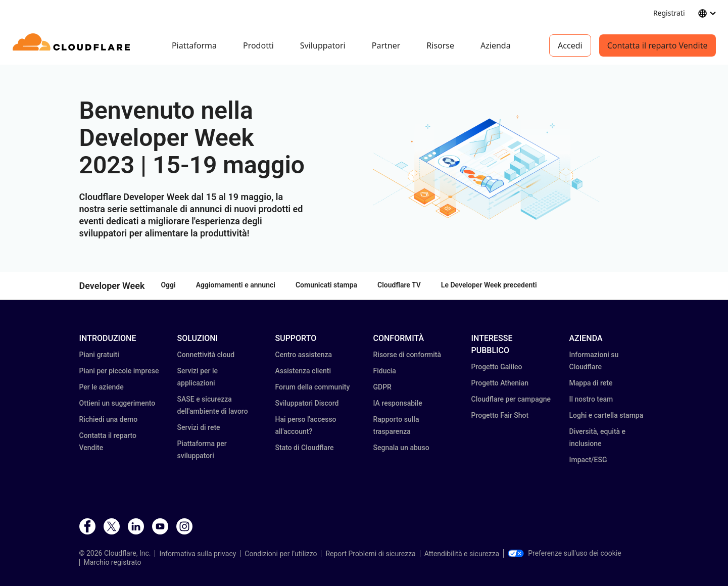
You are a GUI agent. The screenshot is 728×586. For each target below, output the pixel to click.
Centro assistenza (304, 355)
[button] (486, 168)
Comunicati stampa (326, 285)
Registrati (669, 13)
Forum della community (313, 387)
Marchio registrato (113, 562)
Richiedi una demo (109, 419)
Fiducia (385, 371)
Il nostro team (591, 399)
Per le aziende (102, 387)
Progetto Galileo (497, 367)
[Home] (73, 45)
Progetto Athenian (500, 383)
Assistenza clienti (303, 371)
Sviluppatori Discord (307, 403)
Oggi (168, 285)
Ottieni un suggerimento (117, 403)
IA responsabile (398, 403)
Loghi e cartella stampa (606, 415)
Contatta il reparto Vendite (658, 45)
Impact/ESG (588, 460)
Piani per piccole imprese (119, 371)
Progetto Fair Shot (500, 415)
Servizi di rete (199, 427)
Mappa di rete (591, 383)
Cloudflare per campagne (511, 399)
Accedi (570, 45)
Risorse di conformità (407, 355)
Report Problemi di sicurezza (370, 554)
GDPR (382, 387)
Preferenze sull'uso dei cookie (565, 553)
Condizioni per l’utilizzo (281, 554)
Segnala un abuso (401, 448)
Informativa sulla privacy (198, 554)
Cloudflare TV (399, 285)
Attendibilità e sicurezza (462, 554)
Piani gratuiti (99, 355)
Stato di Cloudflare (305, 448)
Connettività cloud (206, 355)
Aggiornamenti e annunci (236, 285)
